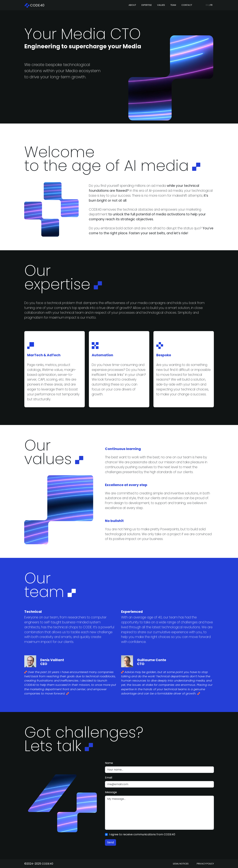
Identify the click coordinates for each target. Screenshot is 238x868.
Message (111, 792)
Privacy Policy (205, 864)
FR (211, 5)
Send (111, 842)
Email (109, 778)
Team (173, 5)
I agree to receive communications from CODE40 (142, 834)
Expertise (147, 5)
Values (161, 5)
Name (109, 763)
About (132, 5)
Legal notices (181, 864)
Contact (187, 5)
